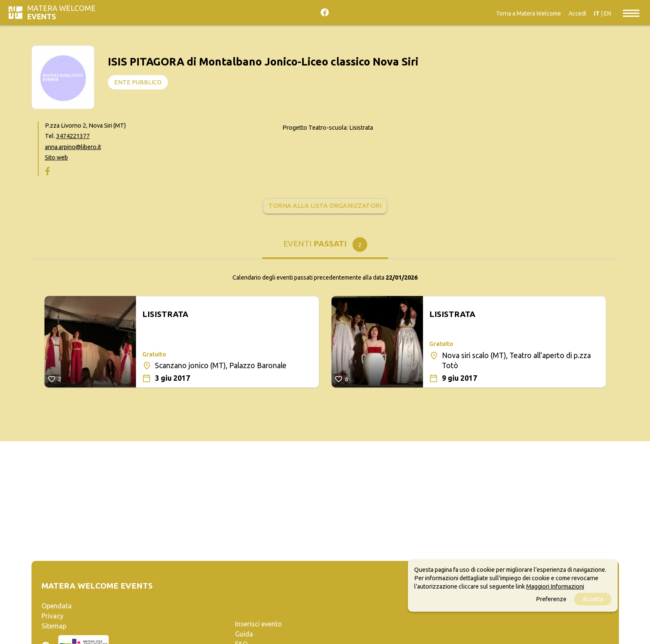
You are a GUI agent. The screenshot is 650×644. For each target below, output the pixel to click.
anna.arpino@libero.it (73, 147)
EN (607, 13)
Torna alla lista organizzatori (325, 206)
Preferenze (551, 599)
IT (597, 13)
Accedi (577, 13)
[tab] (325, 247)
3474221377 (73, 136)
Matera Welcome (61, 12)
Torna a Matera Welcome (529, 13)
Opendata (57, 606)
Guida (244, 634)
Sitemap (54, 626)
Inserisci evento (258, 624)
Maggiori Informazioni (555, 586)
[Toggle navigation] (631, 13)
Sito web (56, 157)
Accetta (593, 599)
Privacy (52, 616)
